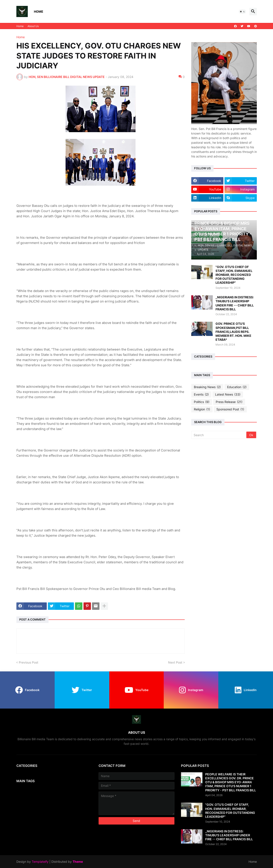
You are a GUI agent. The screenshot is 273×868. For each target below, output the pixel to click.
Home (39, 11)
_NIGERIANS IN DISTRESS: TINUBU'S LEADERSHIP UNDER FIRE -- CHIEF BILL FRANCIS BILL (235, 303)
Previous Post (29, 662)
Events (201, 394)
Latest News (228, 394)
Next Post (175, 662)
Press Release (229, 402)
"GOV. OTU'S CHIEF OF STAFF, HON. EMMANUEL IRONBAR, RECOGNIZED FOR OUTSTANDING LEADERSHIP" (234, 275)
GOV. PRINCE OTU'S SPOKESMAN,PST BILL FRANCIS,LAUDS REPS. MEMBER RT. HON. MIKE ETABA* (233, 332)
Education (237, 387)
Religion (202, 409)
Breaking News (207, 387)
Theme (78, 862)
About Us (33, 26)
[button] (242, 12)
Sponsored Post (230, 409)
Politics (202, 402)
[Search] (219, 435)
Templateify (40, 862)
